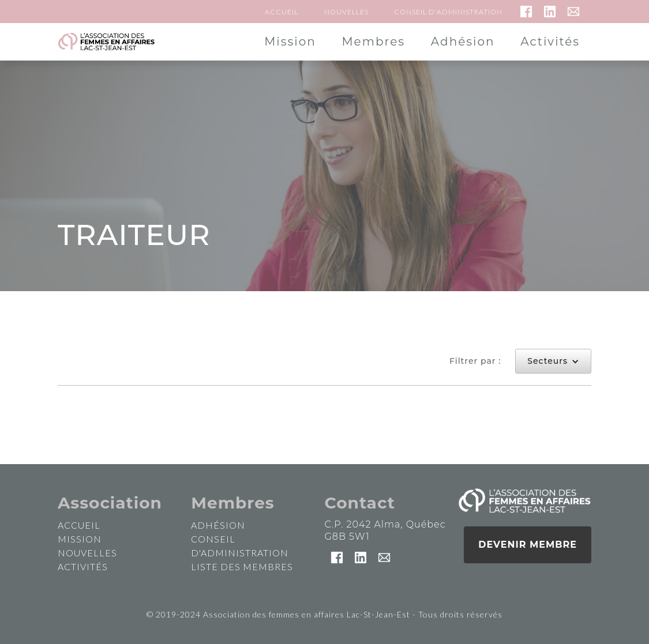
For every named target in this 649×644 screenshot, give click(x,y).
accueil (79, 525)
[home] (106, 42)
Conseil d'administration (448, 12)
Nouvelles (346, 12)
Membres (373, 42)
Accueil (282, 12)
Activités (550, 42)
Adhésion (463, 42)
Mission (290, 42)
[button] (553, 361)
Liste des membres (242, 566)
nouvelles (87, 553)
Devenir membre (528, 545)
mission (80, 539)
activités (83, 566)
